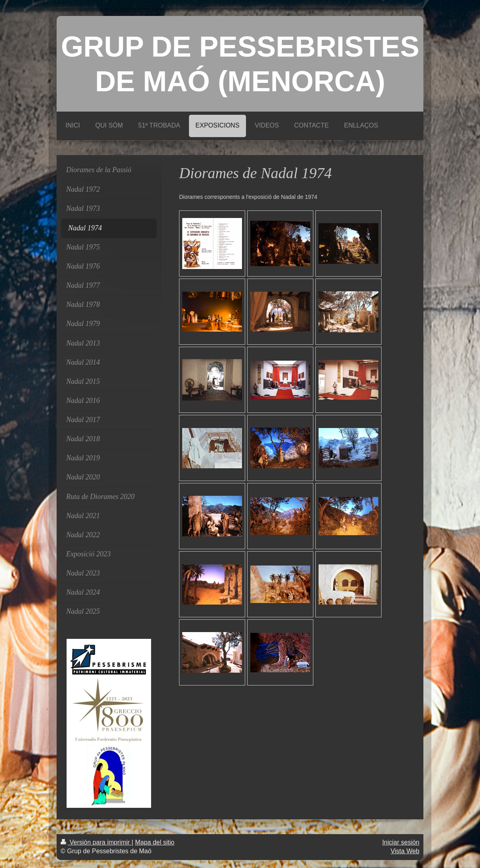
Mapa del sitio (155, 842)
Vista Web (405, 851)
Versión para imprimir (96, 842)
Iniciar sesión (401, 842)
